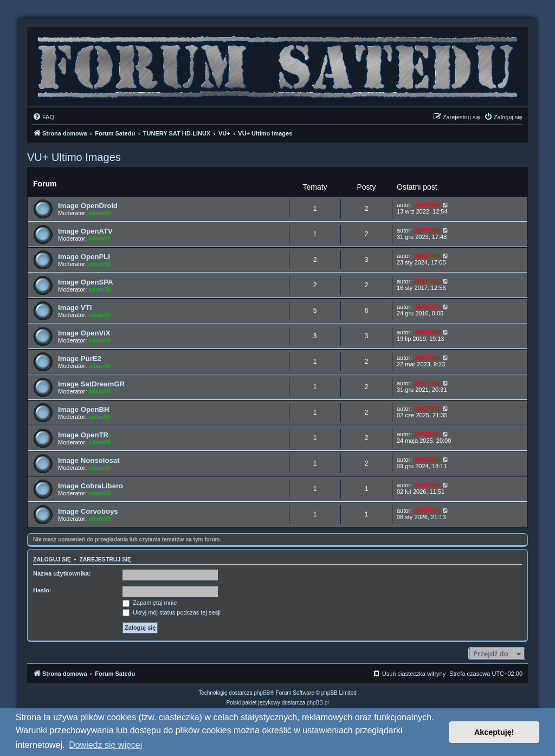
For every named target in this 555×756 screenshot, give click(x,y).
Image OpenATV (85, 231)
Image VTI (75, 308)
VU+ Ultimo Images (74, 157)
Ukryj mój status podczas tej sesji (172, 612)
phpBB (262, 693)
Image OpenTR (83, 435)
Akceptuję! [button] (494, 732)
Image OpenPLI (84, 257)
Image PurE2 (80, 358)
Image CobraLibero (91, 486)
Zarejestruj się (105, 559)
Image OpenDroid (88, 206)
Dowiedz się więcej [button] (105, 745)
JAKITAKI (427, 205)
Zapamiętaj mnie (150, 603)
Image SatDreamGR (91, 384)
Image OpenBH (84, 409)
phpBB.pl (318, 703)
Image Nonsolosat (89, 460)
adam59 (99, 213)
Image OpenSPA (86, 282)
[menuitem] (43, 117)
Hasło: (42, 590)
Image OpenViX (84, 333)
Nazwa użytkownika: (62, 573)
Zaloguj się (52, 559)
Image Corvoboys (88, 511)
